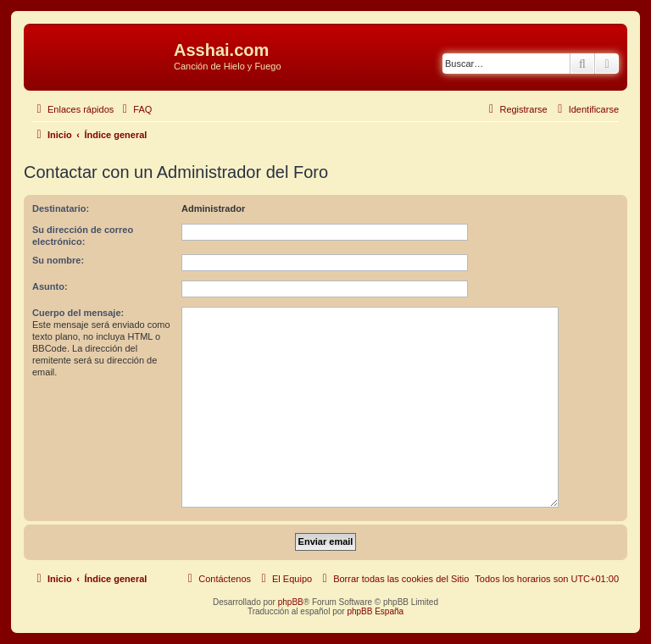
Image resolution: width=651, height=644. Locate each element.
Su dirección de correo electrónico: (83, 236)
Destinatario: (61, 208)
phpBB (291, 602)
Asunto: (50, 286)
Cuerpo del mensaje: (78, 313)
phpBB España (375, 611)
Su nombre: (58, 260)
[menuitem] (135, 109)
